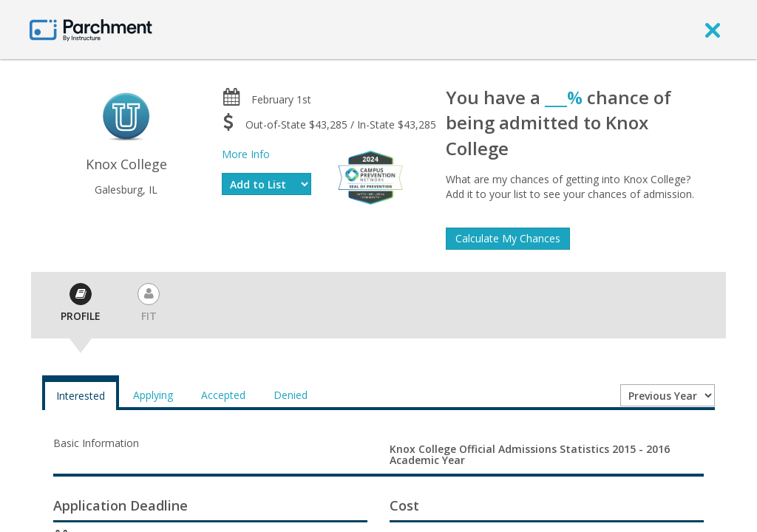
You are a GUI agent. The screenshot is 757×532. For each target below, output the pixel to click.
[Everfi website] (370, 176)
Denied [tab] (291, 395)
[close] (713, 30)
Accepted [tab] (223, 395)
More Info (246, 154)
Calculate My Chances (508, 238)
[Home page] (91, 29)
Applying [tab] (153, 395)
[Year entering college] (668, 395)
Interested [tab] (81, 396)
